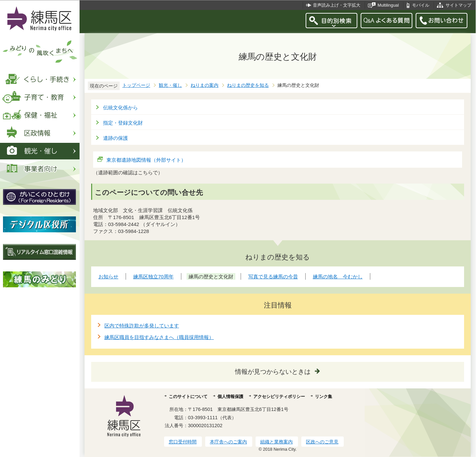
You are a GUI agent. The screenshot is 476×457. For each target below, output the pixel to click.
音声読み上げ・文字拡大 (337, 5)
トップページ (136, 85)
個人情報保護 (230, 397)
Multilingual (388, 5)
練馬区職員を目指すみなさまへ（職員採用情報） (159, 337)
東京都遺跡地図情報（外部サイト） (146, 160)
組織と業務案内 (276, 442)
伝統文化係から (120, 108)
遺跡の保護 (116, 138)
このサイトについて (188, 397)
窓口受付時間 (183, 442)
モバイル (421, 5)
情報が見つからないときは (273, 372)
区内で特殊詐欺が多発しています (142, 326)
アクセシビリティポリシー (279, 397)
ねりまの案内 (205, 85)
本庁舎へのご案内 (228, 442)
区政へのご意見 (322, 442)
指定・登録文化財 (123, 123)
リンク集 (324, 397)
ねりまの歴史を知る (248, 85)
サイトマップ (458, 5)
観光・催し (170, 85)
